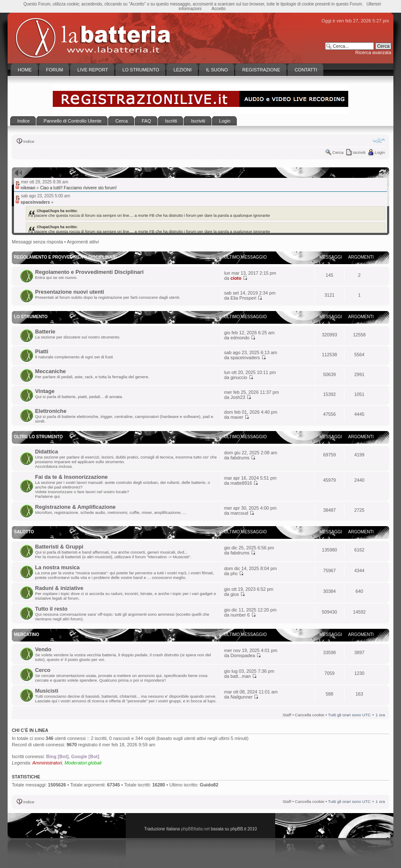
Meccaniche (50, 371)
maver (237, 417)
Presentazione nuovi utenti (70, 292)
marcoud (239, 513)
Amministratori (47, 763)
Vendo (43, 649)
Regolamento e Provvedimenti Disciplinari (89, 272)
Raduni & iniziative (59, 588)
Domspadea (243, 655)
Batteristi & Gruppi (59, 547)
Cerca (338, 152)
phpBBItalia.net (195, 829)
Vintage (45, 391)
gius (235, 594)
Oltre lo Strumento (38, 437)
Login (380, 152)
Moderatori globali (83, 763)
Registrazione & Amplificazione (75, 507)
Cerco (43, 670)
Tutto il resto (51, 609)
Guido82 (209, 785)
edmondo (240, 338)
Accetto (218, 9)
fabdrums (240, 458)
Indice (29, 141)
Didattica (46, 452)
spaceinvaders (245, 358)
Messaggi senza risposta (37, 242)
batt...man (241, 676)
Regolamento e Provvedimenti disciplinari (65, 257)
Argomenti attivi (83, 242)
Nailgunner (241, 697)
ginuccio (239, 377)
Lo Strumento (31, 317)
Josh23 (238, 397)
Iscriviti (359, 152)
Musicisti (47, 691)
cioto (236, 278)
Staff (287, 715)
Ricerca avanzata (373, 52)
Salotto (24, 532)
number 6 (240, 615)
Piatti (42, 351)
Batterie (45, 332)
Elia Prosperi (243, 298)
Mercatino (27, 635)
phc (234, 573)
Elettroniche (51, 411)
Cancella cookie (310, 715)
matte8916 (241, 483)
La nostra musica (57, 567)
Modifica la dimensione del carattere (379, 140)
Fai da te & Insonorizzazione (71, 477)
